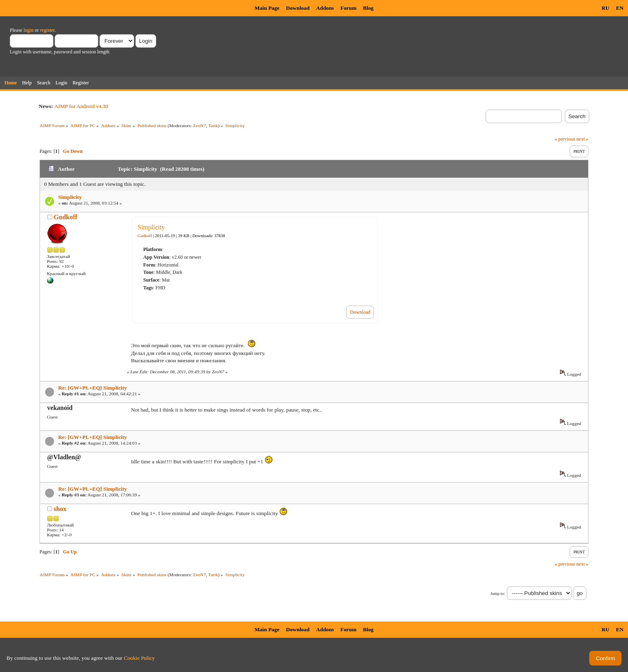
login (29, 30)
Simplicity (70, 197)
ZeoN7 (199, 126)
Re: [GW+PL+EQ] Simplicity (93, 388)
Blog (368, 8)
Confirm (605, 658)
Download (298, 8)
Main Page (267, 8)
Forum (348, 8)
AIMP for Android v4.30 (81, 106)
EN (620, 8)
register (47, 30)
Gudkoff (66, 217)
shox (60, 509)
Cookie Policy (139, 658)
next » (582, 139)
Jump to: (498, 594)
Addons (325, 8)
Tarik (213, 126)
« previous (565, 139)
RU (605, 8)
